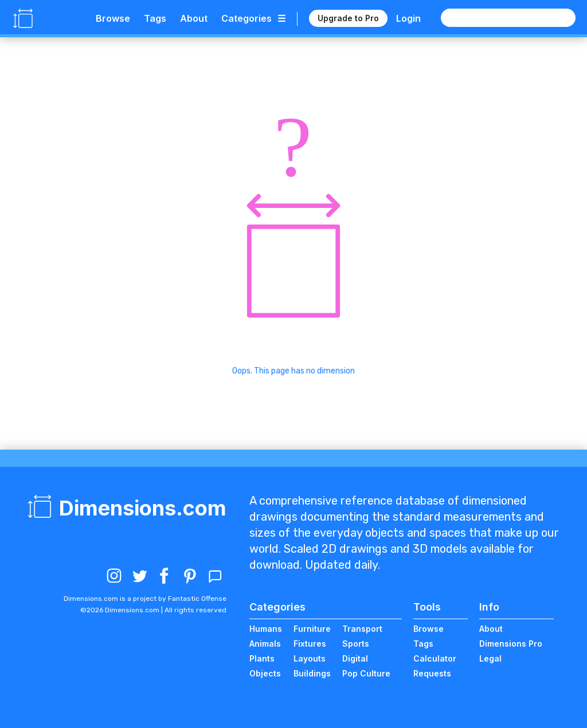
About (194, 18)
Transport (362, 629)
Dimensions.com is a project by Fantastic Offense (145, 599)
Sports (356, 644)
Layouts (310, 658)
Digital (355, 658)
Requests (432, 673)
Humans (266, 629)
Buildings (312, 673)
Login (408, 18)
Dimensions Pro (511, 644)
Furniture (312, 629)
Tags (155, 18)
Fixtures (310, 644)
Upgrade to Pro (348, 18)
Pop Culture (366, 673)
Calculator (435, 658)
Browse (113, 18)
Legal (490, 658)
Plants (262, 658)
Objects (265, 673)
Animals (265, 644)
